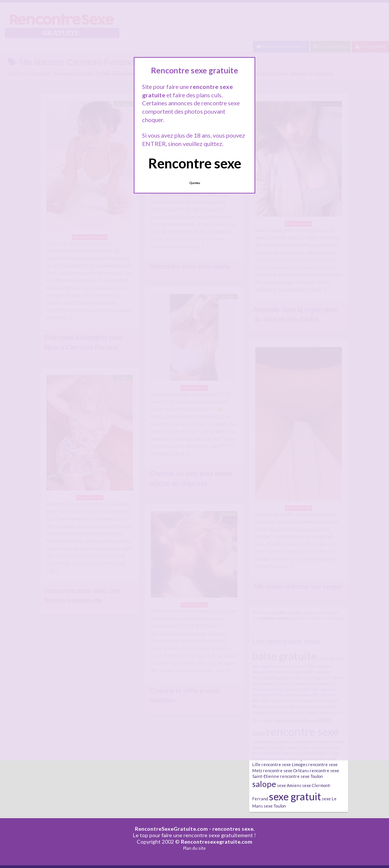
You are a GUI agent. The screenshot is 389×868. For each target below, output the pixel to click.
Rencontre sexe (195, 163)
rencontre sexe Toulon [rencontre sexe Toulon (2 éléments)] (301, 776)
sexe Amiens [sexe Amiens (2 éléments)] (289, 785)
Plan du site (194, 848)
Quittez (195, 183)
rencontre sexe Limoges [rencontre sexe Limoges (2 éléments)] (284, 764)
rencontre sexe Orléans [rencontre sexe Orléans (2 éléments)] (286, 770)
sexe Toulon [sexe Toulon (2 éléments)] (275, 806)
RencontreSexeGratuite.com (171, 829)
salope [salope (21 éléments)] (264, 784)
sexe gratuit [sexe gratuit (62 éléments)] (295, 796)
